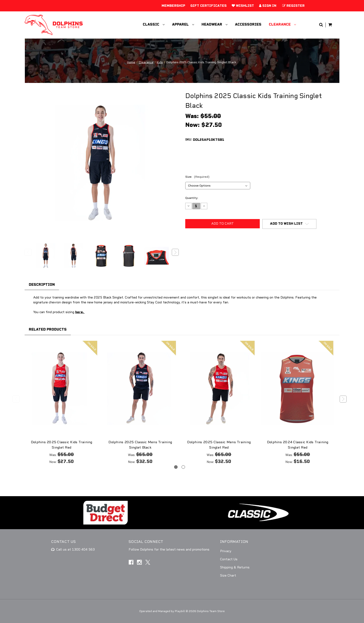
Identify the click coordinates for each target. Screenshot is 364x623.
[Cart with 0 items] (330, 25)
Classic (154, 24)
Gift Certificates (208, 6)
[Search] (321, 25)
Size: (197, 177)
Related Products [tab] (48, 329)
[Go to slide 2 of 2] (183, 467)
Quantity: (192, 198)
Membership (173, 6)
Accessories (248, 24)
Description (42, 285)
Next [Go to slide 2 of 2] (343, 399)
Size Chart (228, 575)
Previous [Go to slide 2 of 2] (16, 399)
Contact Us (229, 559)
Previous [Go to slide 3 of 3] (28, 252)
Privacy (226, 551)
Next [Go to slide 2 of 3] (175, 252)
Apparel (183, 24)
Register (293, 6)
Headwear (214, 24)
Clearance (282, 24)
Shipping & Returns (235, 567)
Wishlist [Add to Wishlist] (243, 6)
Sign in (268, 6)
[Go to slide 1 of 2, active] (176, 467)
